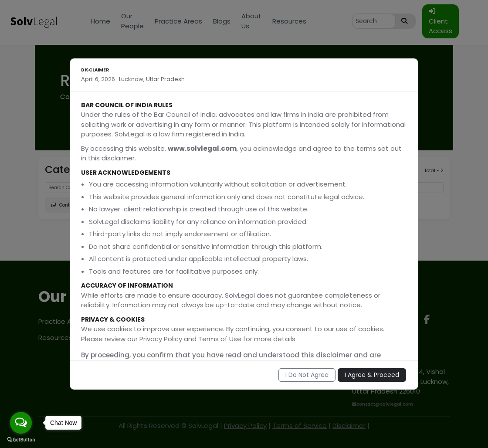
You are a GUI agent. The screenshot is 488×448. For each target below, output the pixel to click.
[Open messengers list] (21, 423)
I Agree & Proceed (372, 375)
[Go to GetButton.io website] (21, 439)
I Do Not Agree (307, 375)
